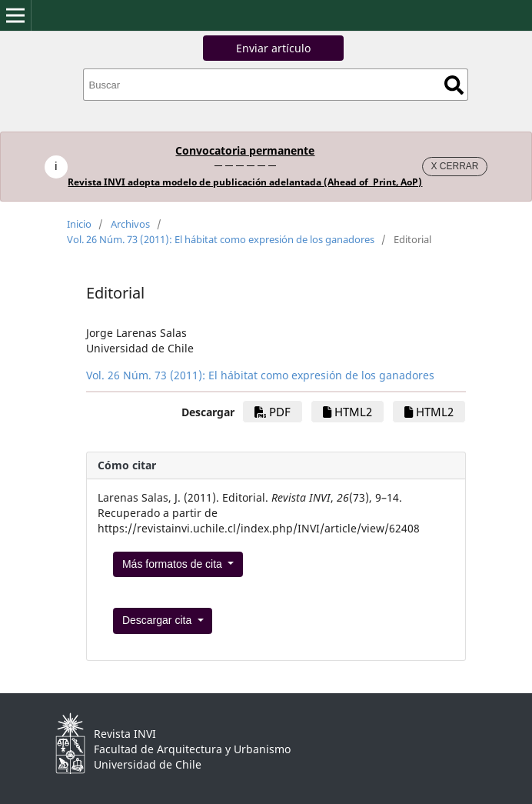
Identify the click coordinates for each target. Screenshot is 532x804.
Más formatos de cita (174, 564)
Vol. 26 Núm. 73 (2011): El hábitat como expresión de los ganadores (221, 239)
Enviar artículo (273, 48)
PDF (273, 412)
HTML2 (347, 412)
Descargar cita (158, 620)
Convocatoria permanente (245, 150)
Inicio (79, 224)
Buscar (454, 85)
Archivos (130, 224)
